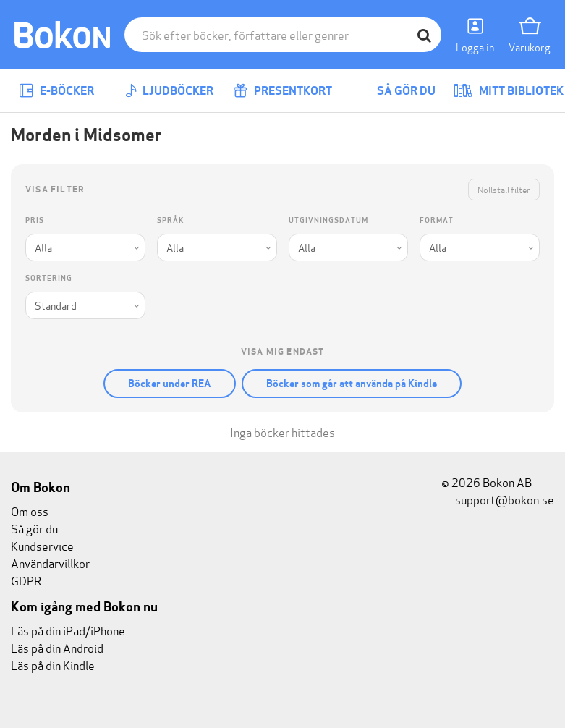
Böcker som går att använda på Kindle (352, 384)
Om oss (30, 511)
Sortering (49, 278)
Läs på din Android (57, 647)
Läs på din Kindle (53, 665)
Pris (35, 220)
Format (437, 220)
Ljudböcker (169, 91)
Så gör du (396, 91)
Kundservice (42, 545)
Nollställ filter (504, 189)
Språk (170, 220)
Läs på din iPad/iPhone (68, 630)
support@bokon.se (498, 499)
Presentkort (282, 91)
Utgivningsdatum (328, 220)
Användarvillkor (50, 563)
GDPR (26, 580)
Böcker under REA (170, 384)
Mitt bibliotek (509, 91)
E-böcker (56, 91)
